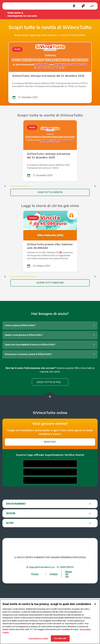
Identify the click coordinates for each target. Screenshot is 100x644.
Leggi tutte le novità (50, 238)
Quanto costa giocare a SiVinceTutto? (24, 381)
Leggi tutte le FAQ (49, 428)
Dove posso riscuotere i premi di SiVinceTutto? (28, 400)
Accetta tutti (60, 638)
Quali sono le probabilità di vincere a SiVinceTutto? (30, 391)
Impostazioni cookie (38, 638)
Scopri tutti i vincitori (50, 329)
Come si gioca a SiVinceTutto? (20, 371)
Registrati (50, 488)
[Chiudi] (95, 604)
